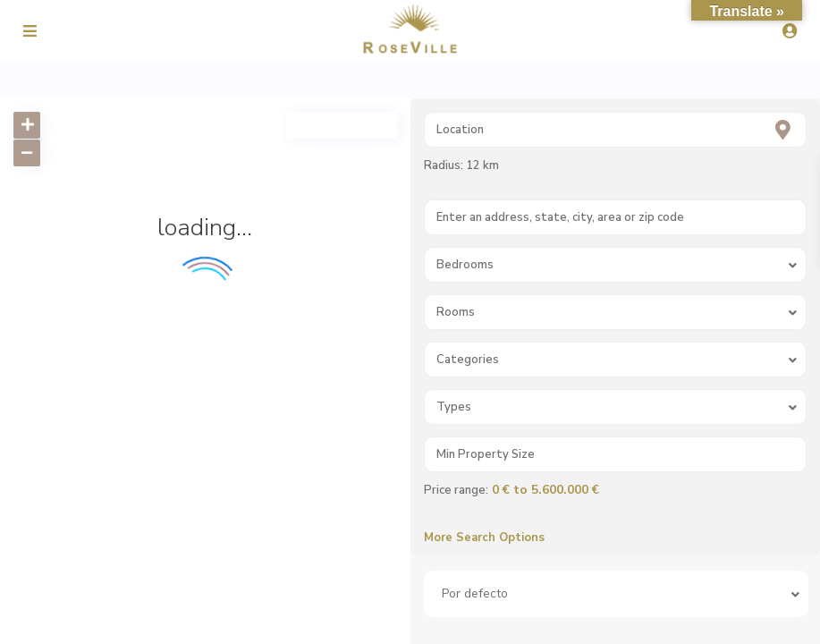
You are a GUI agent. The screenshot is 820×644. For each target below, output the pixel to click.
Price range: (456, 490)
